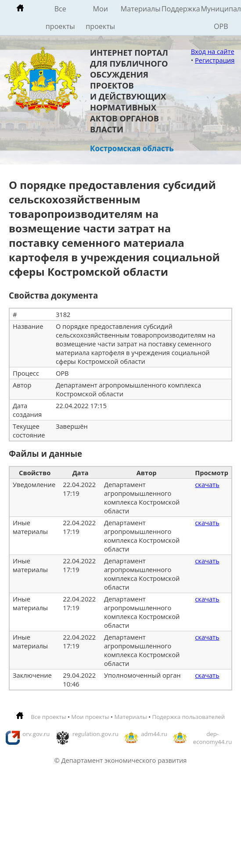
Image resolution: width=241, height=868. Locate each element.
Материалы (141, 9)
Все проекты (60, 18)
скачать (207, 484)
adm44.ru (154, 734)
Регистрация (215, 60)
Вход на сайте (213, 51)
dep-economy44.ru (213, 738)
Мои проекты (100, 18)
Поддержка (181, 9)
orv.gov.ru (36, 734)
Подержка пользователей (189, 717)
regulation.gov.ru (95, 734)
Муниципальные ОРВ (221, 18)
